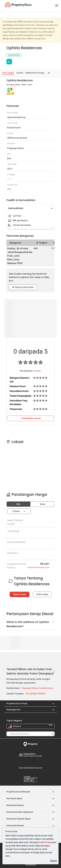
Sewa (42, 504)
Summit (30, 768)
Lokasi (20, 73)
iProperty (30, 744)
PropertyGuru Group (17, 703)
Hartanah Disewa (15, 805)
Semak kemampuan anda (38, 567)
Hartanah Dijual (14, 798)
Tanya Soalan (20, 594)
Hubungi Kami (13, 710)
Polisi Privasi (45, 842)
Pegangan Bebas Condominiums (37, 688)
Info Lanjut (8, 73)
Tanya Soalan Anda (23, 287)
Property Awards (30, 755)
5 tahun (16, 511)
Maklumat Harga (35, 73)
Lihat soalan (42, 594)
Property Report (30, 779)
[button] (52, 703)
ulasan (37, 371)
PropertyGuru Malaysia (18, 792)
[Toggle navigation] (57, 6)
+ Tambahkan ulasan (31, 418)
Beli (18, 504)
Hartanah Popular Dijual (18, 819)
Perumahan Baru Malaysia (20, 812)
